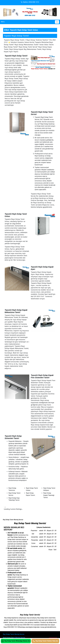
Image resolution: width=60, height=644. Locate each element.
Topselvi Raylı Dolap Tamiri (16, 36)
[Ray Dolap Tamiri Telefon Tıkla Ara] (45, 641)
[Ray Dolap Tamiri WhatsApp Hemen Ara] (16, 641)
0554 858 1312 (34, 2)
